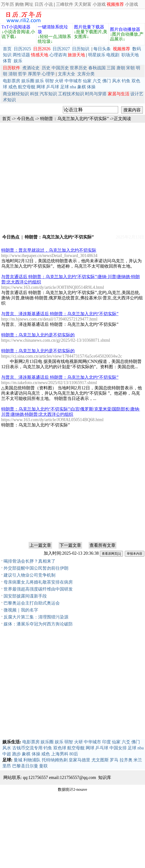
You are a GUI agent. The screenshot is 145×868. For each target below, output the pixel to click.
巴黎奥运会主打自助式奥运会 (32, 603)
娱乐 (18, 61)
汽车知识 (48, 94)
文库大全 (66, 74)
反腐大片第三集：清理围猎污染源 (36, 617)
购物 (19, 4)
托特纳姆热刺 (55, 760)
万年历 (7, 4)
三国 (111, 68)
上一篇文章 (40, 545)
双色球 (60, 748)
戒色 (13, 87)
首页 (7, 49)
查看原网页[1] (111, 554)
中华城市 (73, 81)
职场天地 (130, 55)
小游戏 (99, 4)
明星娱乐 (97, 55)
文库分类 (86, 74)
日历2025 (22, 49)
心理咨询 (58, 55)
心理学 (48, 74)
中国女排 (118, 748)
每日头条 (102, 49)
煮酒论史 (31, 68)
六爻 (97, 81)
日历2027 (61, 49)
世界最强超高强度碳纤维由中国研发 (38, 589)
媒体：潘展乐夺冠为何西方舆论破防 (38, 624)
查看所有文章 (103, 545)
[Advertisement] (73, 178)
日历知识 (81, 49)
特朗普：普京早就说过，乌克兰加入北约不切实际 (49, 250)
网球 (41, 87)
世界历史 (79, 68)
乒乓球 (53, 87)
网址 (29, 4)
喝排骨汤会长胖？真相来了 (30, 561)
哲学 (22, 74)
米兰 (138, 760)
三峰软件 (65, 4)
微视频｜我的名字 (21, 610)
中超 (7, 754)
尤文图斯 (100, 760)
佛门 (107, 81)
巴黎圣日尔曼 (25, 766)
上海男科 (60, 754)
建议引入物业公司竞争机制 (30, 575)
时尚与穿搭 (96, 94)
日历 (39, 4)
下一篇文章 (70, 545)
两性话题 (21, 55)
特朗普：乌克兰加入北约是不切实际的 (38, 335)
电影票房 (12, 81)
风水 (116, 81)
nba (73, 87)
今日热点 (25, 119)
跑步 (17, 754)
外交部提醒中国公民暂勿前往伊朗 (36, 568)
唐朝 (121, 68)
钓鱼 (126, 81)
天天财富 (83, 4)
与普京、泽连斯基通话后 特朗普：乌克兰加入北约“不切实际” (60, 314)
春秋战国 (97, 68)
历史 (46, 68)
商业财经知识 (16, 94)
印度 (107, 742)
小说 (48, 4)
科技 (34, 94)
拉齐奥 (126, 760)
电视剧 (113, 55)
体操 (91, 87)
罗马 (114, 760)
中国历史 (60, 68)
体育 (7, 61)
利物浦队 (32, 760)
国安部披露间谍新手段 (25, 596)
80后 (74, 754)
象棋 (82, 87)
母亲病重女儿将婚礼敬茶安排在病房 (38, 582)
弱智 (49, 81)
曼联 (43, 766)
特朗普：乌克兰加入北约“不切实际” (74, 119)
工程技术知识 (71, 94)
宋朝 (130, 68)
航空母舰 (27, 87)
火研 (59, 81)
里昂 (7, 766)
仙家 (87, 81)
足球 (65, 87)
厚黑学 (34, 74)
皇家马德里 (79, 760)
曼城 (18, 760)
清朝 (13, 74)
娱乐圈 (28, 81)
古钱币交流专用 (27, 748)
